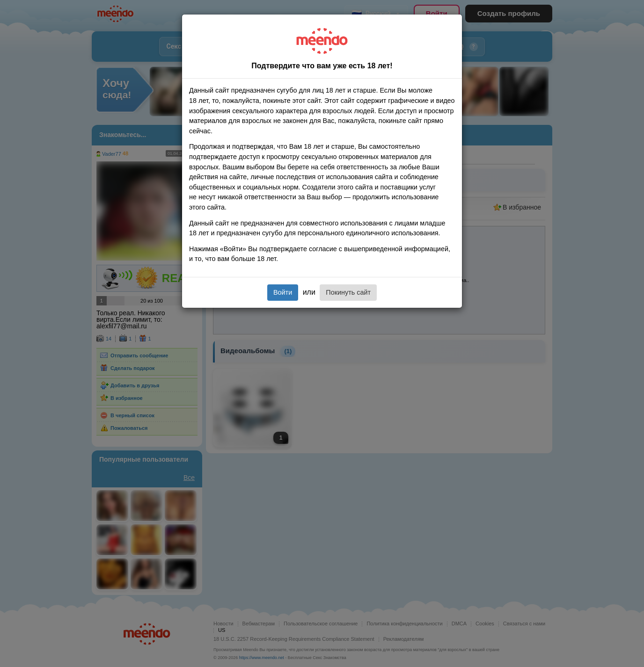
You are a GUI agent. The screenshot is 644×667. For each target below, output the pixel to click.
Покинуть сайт (348, 292)
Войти (283, 292)
